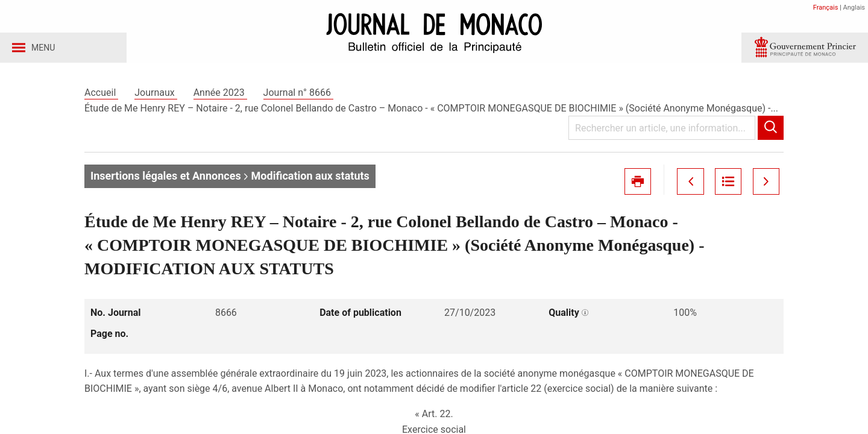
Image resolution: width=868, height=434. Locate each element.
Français (826, 8)
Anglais (854, 8)
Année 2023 (220, 96)
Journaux (156, 96)
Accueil (101, 96)
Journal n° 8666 (298, 96)
